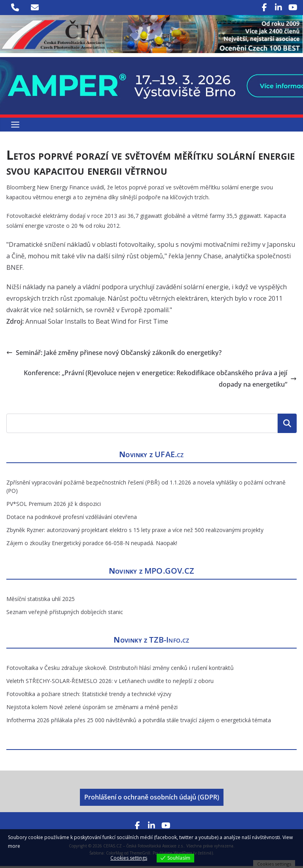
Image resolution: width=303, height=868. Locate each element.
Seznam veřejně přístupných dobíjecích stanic (65, 614)
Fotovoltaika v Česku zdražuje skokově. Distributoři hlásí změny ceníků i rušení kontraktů (120, 670)
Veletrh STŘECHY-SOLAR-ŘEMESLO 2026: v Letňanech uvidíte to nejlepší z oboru (110, 683)
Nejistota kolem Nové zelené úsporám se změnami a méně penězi (92, 709)
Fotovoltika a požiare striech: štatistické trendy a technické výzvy (89, 696)
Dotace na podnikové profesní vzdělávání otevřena (72, 519)
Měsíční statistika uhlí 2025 (41, 601)
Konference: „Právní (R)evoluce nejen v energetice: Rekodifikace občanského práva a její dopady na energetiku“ (160, 381)
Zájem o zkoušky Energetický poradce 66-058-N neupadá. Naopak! (92, 545)
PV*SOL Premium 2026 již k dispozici (54, 506)
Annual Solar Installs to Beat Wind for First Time (97, 323)
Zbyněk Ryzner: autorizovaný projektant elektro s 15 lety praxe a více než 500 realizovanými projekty (135, 532)
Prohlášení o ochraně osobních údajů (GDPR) (152, 799)
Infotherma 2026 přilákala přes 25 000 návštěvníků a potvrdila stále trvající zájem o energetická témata (139, 722)
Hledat (287, 425)
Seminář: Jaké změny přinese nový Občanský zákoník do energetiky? (114, 355)
